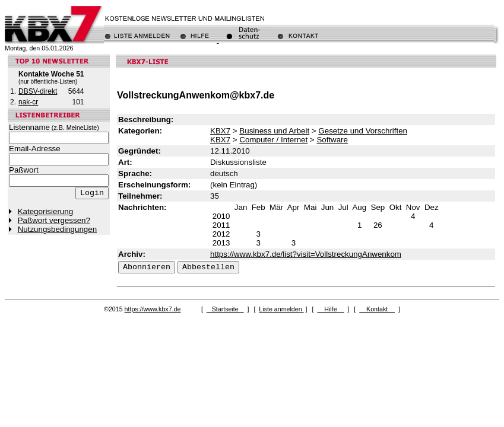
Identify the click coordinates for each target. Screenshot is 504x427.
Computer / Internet (273, 140)
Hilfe (330, 309)
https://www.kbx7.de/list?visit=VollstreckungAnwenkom (306, 254)
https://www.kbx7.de (153, 309)
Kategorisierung (45, 211)
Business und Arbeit (274, 131)
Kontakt (377, 309)
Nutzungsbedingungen (57, 229)
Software (332, 140)
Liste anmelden (281, 309)
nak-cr (28, 102)
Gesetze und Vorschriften (363, 131)
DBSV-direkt (38, 91)
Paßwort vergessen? (54, 220)
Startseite (225, 309)
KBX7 (220, 131)
